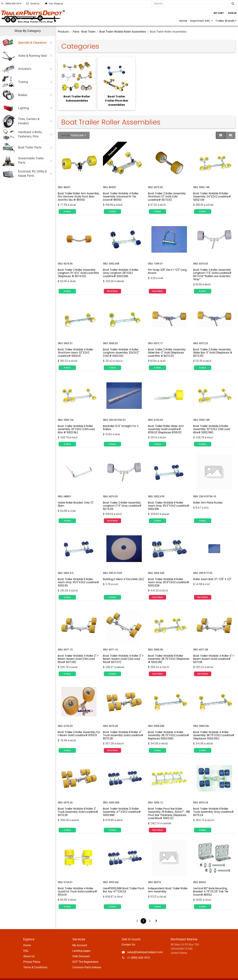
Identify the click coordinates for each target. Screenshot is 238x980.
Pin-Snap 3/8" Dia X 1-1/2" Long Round (167, 263)
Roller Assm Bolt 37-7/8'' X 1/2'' (212, 571)
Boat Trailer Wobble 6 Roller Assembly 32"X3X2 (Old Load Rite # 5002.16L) (76, 421)
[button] (74, 127)
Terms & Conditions (35, 959)
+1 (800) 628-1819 (139, 949)
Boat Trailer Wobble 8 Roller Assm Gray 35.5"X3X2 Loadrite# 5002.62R (169, 574)
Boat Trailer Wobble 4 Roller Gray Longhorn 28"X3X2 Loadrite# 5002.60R (121, 265)
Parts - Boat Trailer (84, 32)
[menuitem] (183, 21)
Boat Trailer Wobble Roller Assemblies (123, 32)
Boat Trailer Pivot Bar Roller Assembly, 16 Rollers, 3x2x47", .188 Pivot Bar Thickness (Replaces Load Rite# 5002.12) (169, 805)
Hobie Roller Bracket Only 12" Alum (76, 496)
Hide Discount (81, 948)
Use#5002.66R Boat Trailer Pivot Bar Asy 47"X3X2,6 (124, 882)
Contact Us (128, 936)
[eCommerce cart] (219, 13)
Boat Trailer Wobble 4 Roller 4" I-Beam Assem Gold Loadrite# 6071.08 (214, 650)
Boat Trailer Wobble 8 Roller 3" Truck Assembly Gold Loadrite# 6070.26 (78, 804)
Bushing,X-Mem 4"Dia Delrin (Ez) (123, 571)
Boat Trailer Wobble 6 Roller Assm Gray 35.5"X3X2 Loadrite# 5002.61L (78, 574)
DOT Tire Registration (85, 954)
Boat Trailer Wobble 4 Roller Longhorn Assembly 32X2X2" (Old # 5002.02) (121, 344)
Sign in (232, 13)
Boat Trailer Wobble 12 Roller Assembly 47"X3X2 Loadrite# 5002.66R (122, 804)
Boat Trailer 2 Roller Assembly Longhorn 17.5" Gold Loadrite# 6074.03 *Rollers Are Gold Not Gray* (212, 266)
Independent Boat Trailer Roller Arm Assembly (168, 882)
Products (63, 32)
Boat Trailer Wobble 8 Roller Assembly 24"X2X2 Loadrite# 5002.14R (212, 188)
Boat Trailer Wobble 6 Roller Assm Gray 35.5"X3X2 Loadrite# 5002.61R (169, 498)
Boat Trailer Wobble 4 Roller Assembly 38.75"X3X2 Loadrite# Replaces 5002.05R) (169, 727)
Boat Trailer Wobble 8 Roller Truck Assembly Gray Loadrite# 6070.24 (213, 804)
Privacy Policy (32, 954)
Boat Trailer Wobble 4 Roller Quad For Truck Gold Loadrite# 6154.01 (77, 883)
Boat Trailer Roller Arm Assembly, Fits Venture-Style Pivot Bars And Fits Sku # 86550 (79, 188)
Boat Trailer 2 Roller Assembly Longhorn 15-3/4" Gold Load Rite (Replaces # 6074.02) (78, 265)
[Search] (233, 4)
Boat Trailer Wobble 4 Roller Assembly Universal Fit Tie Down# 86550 (121, 188)
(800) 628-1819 (13, 4)
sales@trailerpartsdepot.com (145, 944)
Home (27, 937)
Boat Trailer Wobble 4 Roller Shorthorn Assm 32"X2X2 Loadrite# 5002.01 (76, 344)
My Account (80, 937)
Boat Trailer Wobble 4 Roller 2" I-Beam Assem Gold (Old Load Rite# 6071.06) (78, 650)
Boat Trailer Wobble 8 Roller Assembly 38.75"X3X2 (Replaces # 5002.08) (169, 650)
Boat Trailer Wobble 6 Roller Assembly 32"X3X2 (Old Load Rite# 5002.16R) (212, 421)
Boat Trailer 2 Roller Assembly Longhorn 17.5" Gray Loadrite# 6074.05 (122, 498)
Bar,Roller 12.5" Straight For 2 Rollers (121, 419)
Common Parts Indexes (87, 959)
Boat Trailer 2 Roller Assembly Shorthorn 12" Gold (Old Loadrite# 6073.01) (167, 188)
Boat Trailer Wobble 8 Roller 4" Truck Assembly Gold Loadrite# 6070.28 (123, 727)
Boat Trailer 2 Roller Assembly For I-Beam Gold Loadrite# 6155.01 (79, 725)
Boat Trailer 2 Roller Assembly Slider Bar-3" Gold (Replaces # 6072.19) (213, 344)
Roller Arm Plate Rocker (208, 494)
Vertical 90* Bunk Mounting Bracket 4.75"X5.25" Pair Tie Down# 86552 (211, 883)
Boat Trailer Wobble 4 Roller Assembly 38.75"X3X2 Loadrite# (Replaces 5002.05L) (214, 727)
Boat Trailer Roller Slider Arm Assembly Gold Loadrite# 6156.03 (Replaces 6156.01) (166, 421)
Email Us (35, 4)
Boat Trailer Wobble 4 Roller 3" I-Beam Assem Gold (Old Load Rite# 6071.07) (124, 650)
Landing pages (81, 942)
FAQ (26, 942)
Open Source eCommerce (199, 975)
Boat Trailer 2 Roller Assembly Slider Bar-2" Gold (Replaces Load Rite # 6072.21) (167, 344)
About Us (29, 948)
